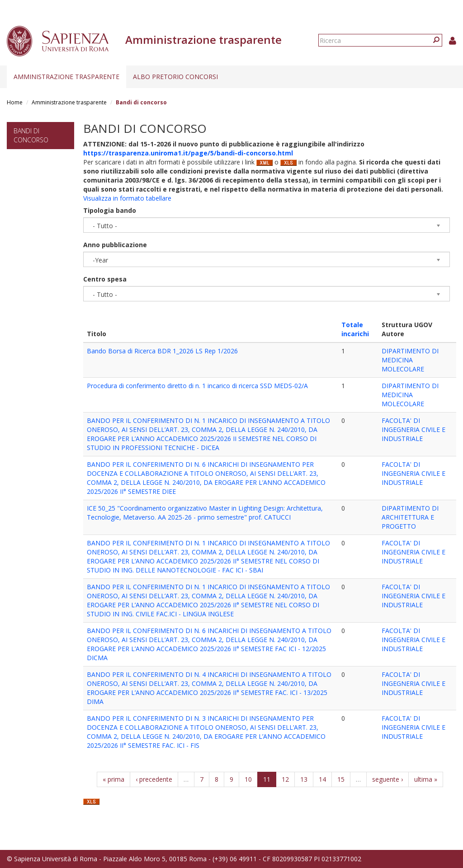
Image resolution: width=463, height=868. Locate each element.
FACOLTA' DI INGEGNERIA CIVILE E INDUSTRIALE (413, 429)
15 (341, 779)
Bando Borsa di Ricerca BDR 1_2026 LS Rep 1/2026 (162, 351)
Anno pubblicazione (115, 245)
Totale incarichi (355, 329)
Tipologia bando (110, 210)
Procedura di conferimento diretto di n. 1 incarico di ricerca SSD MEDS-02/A (197, 386)
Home (15, 102)
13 (304, 779)
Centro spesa (105, 279)
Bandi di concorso (31, 135)
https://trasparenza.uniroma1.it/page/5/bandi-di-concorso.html (188, 153)
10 (248, 779)
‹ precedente (154, 779)
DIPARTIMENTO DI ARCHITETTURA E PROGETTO (410, 517)
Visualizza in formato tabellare (127, 198)
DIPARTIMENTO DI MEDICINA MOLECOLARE (410, 360)
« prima (113, 779)
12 (285, 779)
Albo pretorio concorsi (175, 77)
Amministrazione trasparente (66, 77)
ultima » (426, 779)
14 (322, 779)
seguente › (387, 779)
